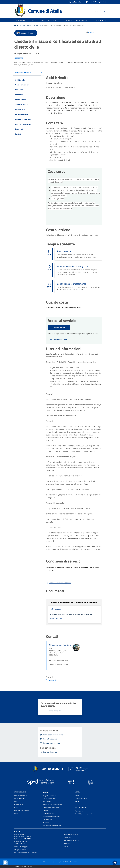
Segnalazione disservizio (71, 840)
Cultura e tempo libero (50, 799)
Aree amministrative (20, 796)
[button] (96, 2)
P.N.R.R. (66, 846)
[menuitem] (68, 20)
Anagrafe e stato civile (34, 25)
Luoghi (16, 813)
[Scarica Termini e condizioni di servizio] (58, 583)
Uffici (16, 801)
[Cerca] (104, 11)
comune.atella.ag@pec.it (22, 847)
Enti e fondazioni (19, 804)
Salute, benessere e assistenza (52, 825)
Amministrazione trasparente (84, 814)
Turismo (45, 811)
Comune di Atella (45, 11)
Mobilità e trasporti (49, 814)
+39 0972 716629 (20, 844)
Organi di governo (20, 799)
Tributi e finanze (48, 820)
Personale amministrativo (22, 810)
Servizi (22, 25)
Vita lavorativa (47, 802)
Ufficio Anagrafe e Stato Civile (60, 645)
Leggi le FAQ (68, 837)
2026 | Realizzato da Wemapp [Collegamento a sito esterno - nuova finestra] (23, 867)
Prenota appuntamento (71, 834)
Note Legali (58, 862)
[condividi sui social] (90, 32)
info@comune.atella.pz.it (22, 850)
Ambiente (46, 822)
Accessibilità (68, 843)
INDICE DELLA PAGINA (23, 73)
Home (16, 25)
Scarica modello (56, 618)
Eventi (77, 801)
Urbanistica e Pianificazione (51, 808)
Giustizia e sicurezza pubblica (52, 817)
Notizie (77, 796)
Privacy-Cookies (48, 862)
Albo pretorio (79, 811)
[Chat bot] (115, 863)
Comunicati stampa (81, 799)
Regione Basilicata (75, 2)
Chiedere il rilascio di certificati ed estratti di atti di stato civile (64, 25)
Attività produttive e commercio (52, 805)
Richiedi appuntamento (59, 339)
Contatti (17, 831)
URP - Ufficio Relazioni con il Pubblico (25, 853)
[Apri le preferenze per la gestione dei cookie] (5, 863)
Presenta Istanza (59, 327)
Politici (16, 807)
